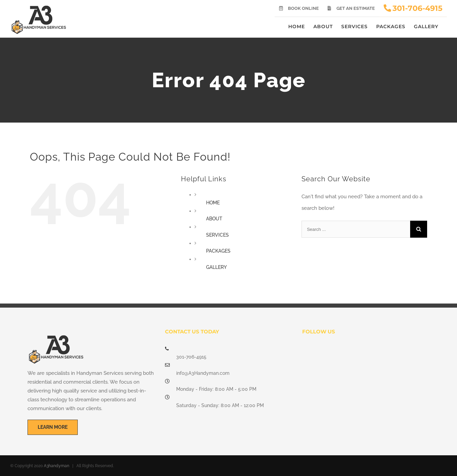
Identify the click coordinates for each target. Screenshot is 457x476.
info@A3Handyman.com (203, 373)
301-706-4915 (191, 357)
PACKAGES (218, 251)
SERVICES (217, 235)
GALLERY (216, 267)
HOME (213, 203)
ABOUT (214, 219)
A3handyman (57, 466)
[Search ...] (356, 229)
